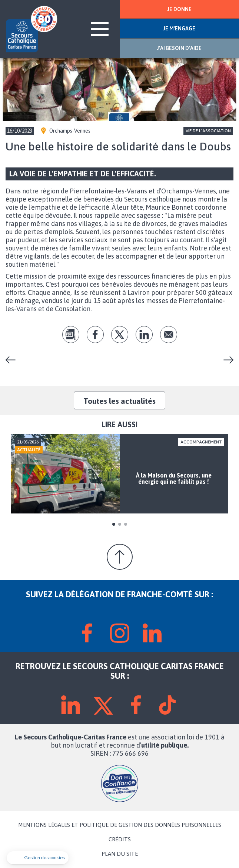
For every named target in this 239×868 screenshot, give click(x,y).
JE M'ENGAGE (179, 29)
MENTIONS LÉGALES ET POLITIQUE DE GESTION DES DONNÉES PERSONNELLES (120, 825)
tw (120, 335)
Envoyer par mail (169, 335)
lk (144, 335)
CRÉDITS (120, 839)
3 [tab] (126, 524)
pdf (71, 335)
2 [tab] (120, 524)
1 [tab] (114, 524)
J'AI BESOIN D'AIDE (179, 48)
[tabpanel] (119, 474)
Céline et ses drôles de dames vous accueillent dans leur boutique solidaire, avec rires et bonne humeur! (226, 360)
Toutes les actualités (119, 401)
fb (95, 335)
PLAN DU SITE (120, 854)
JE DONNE (179, 9)
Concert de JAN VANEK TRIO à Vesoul (13, 360)
